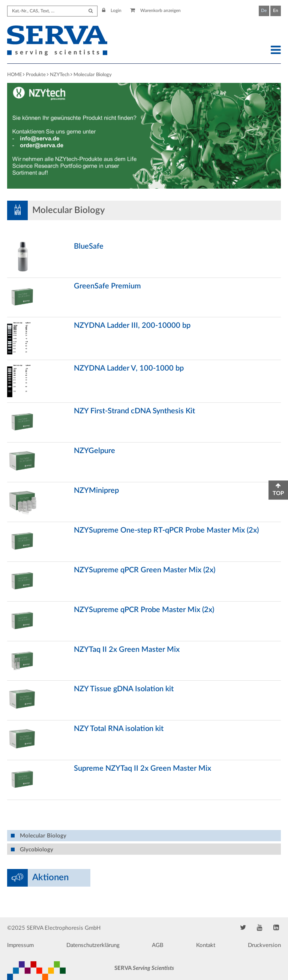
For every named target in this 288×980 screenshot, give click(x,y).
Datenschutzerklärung (93, 945)
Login (112, 11)
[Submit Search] (91, 11)
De (264, 11)
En (276, 11)
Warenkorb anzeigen (155, 11)
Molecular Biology (93, 75)
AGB (158, 945)
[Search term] (52, 11)
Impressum (20, 945)
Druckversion (264, 945)
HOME (14, 75)
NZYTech (60, 75)
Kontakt (206, 945)
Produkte (36, 75)
